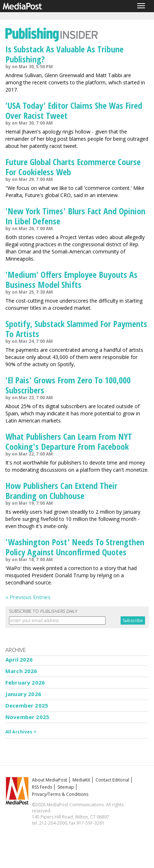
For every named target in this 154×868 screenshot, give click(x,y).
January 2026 (23, 694)
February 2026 (25, 682)
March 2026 (21, 671)
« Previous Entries (28, 597)
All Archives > (21, 732)
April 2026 (19, 659)
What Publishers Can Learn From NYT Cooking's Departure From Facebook (69, 441)
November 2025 (27, 717)
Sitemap (66, 787)
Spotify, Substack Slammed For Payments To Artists (76, 329)
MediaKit (81, 780)
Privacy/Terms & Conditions (60, 794)
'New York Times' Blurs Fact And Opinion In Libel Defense (75, 216)
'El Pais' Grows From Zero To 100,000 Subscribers (68, 385)
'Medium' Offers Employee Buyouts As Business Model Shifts (71, 279)
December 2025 (27, 705)
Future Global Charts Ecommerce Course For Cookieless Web (73, 167)
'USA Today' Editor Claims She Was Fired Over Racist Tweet (74, 110)
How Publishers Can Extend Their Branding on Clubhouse (61, 491)
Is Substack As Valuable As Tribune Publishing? (64, 54)
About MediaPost (50, 780)
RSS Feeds (42, 787)
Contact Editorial (112, 780)
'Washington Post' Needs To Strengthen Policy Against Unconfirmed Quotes (75, 547)
